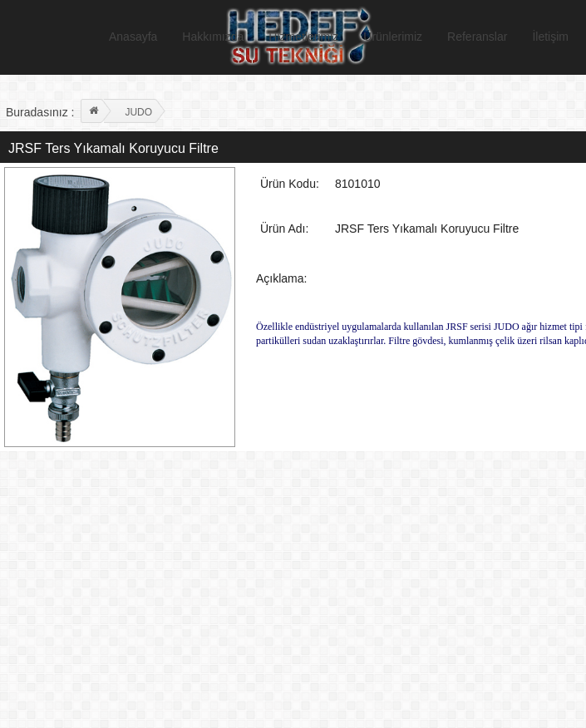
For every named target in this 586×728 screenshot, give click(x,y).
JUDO (138, 112)
